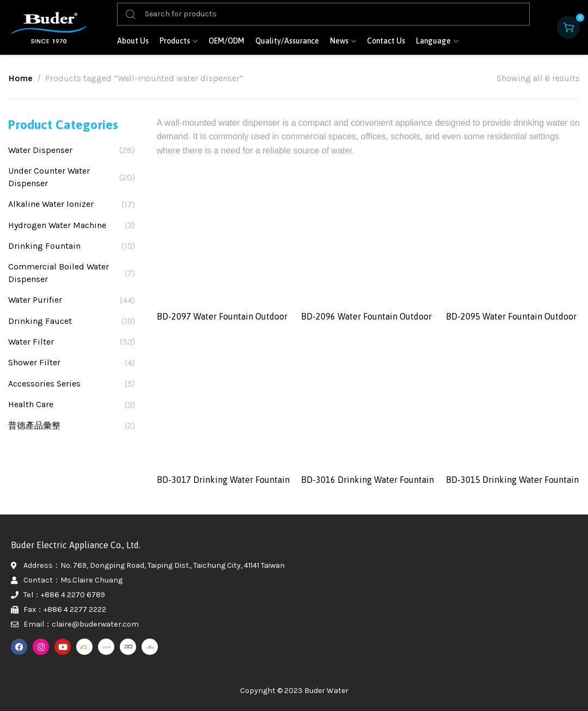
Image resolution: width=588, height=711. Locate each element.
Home (20, 78)
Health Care (31, 404)
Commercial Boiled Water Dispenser (59, 272)
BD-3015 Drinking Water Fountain (512, 480)
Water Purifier (35, 300)
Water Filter (31, 342)
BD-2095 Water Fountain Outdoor (511, 316)
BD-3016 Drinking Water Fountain (367, 480)
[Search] (323, 14)
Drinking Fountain (44, 246)
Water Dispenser (40, 150)
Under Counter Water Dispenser (49, 177)
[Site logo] (49, 27)
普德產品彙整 (34, 425)
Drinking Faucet (40, 321)
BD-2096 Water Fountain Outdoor (366, 316)
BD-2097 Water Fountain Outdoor (222, 316)
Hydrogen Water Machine (57, 225)
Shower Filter (34, 362)
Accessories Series (44, 384)
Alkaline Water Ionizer (51, 204)
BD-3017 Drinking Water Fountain (223, 480)
